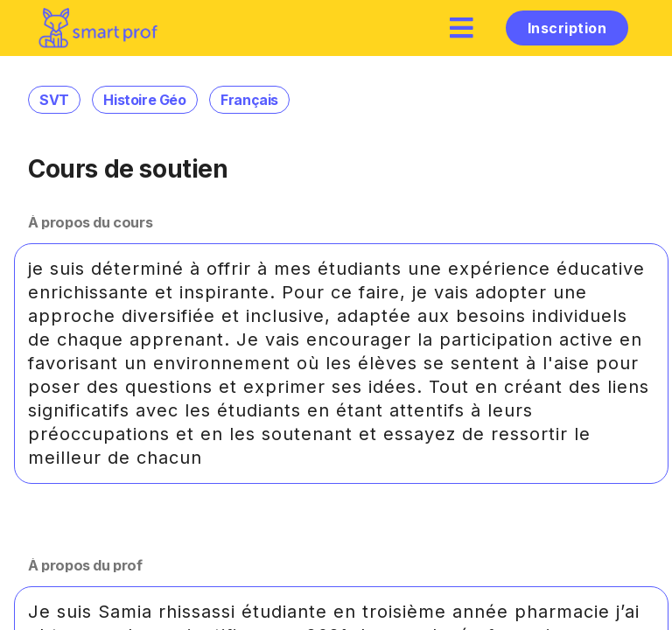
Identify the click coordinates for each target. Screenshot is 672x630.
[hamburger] (462, 28)
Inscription (567, 28)
